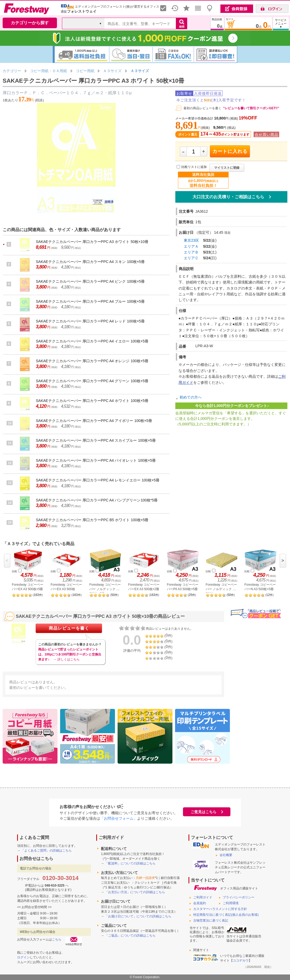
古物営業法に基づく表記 (211, 921)
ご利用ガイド (203, 897)
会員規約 (200, 903)
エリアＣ (191, 258)
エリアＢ (191, 252)
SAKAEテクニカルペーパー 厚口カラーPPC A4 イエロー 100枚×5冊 (92, 341)
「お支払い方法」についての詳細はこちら (135, 892)
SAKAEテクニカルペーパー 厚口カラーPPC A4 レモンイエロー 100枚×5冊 (98, 480)
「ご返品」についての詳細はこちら (130, 936)
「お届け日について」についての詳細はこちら (138, 916)
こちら (57, 939)
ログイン (23, 957)
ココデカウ (241, 961)
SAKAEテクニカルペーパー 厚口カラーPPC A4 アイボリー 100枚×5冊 (94, 421)
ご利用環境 (231, 903)
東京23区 (191, 240)
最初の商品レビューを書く (202, 108)
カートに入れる (230, 151)
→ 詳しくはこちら (66, 659)
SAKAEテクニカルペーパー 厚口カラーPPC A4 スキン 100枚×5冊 (90, 262)
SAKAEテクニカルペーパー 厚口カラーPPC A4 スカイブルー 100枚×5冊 (96, 440)
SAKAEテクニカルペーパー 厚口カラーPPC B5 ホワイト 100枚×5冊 (92, 520)
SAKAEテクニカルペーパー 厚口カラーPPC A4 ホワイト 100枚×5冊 (92, 401)
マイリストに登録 (227, 168)
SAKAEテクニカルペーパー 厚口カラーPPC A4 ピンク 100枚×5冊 (90, 281)
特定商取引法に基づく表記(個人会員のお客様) (226, 915)
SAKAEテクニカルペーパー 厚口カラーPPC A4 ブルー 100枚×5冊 (90, 301)
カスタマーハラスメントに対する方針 (220, 909)
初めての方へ (191, 397)
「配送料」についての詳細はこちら (130, 863)
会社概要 (226, 855)
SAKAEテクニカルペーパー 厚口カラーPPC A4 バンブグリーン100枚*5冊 (97, 500)
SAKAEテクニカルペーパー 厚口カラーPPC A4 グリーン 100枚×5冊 (92, 381)
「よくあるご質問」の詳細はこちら (46, 850)
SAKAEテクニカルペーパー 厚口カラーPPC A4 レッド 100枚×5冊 (90, 321)
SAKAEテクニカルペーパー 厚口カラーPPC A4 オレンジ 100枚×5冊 (92, 361)
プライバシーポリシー (239, 897)
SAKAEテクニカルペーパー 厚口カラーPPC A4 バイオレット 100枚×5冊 (96, 460)
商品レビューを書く (69, 628)
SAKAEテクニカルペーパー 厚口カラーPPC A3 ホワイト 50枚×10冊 (92, 242)
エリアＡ (191, 246)
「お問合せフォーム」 (119, 818)
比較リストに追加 (194, 167)
